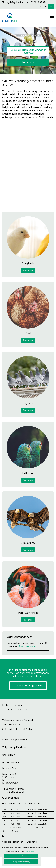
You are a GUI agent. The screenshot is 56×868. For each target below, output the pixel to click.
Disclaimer (32, 842)
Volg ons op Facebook (15, 747)
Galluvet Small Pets (14, 725)
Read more (28, 270)
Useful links (9, 755)
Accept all (21, 856)
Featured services (12, 705)
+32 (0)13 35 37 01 (37, 2)
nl (41, 7)
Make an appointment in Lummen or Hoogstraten (28, 51)
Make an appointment (15, 740)
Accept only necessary (21, 861)
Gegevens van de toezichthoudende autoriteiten (25, 848)
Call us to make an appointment (28, 686)
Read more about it (28, 646)
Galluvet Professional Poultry (18, 729)
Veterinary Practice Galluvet (18, 720)
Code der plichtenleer (12, 842)
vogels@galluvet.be (13, 2)
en (51, 7)
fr (46, 7)
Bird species (28, 62)
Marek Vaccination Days (16, 709)
